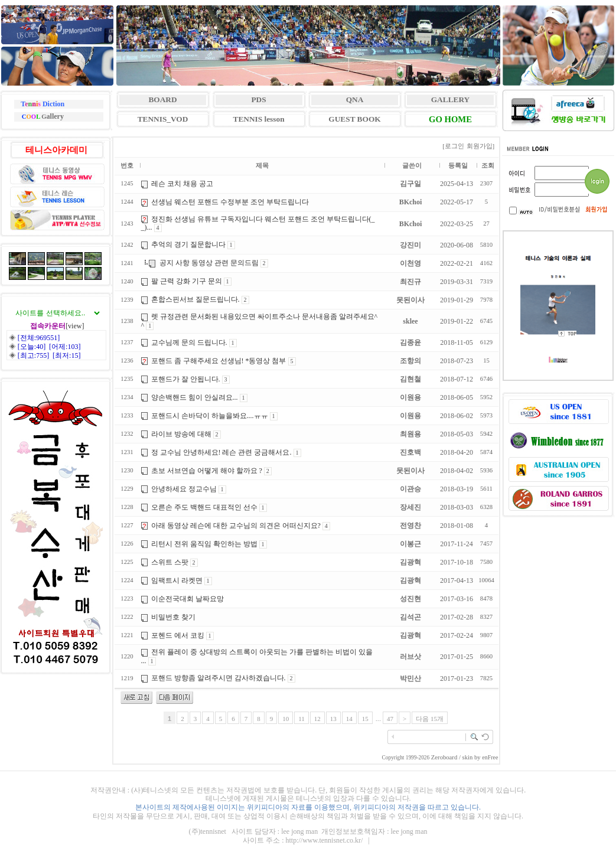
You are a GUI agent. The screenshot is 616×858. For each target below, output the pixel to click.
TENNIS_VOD (163, 119)
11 (302, 719)
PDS (258, 99)
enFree (490, 757)
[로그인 (453, 146)
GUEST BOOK (354, 119)
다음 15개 (430, 719)
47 (390, 719)
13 (333, 719)
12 (317, 719)
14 (349, 719)
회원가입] (481, 146)
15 (365, 719)
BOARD (162, 99)
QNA (355, 99)
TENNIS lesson (259, 119)
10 (286, 719)
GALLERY (450, 99)
